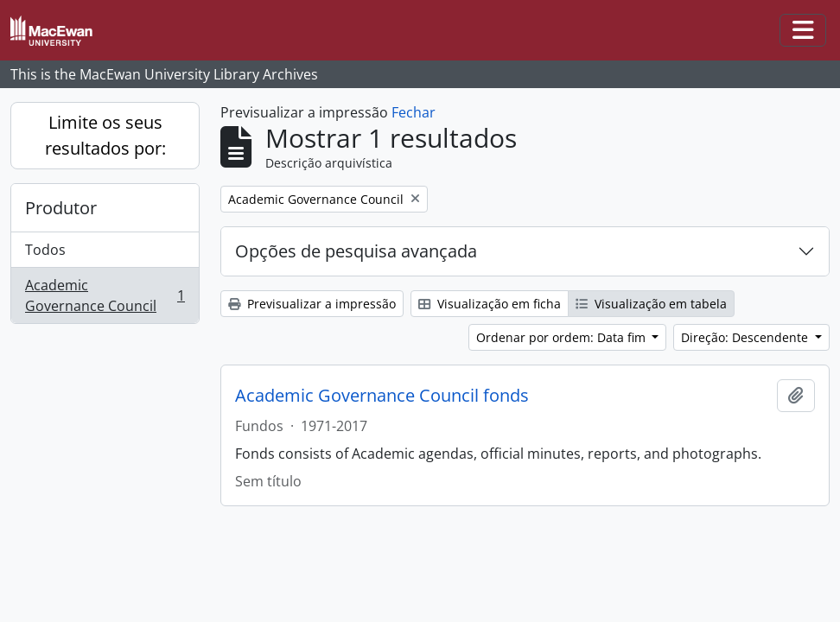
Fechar (414, 112)
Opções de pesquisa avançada (356, 251)
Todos (45, 250)
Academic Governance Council (105, 295)
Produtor (61, 208)
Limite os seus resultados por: (105, 135)
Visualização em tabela (651, 304)
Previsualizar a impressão (312, 304)
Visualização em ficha (490, 304)
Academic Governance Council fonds (382, 396)
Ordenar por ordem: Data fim (563, 337)
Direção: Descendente (746, 337)
